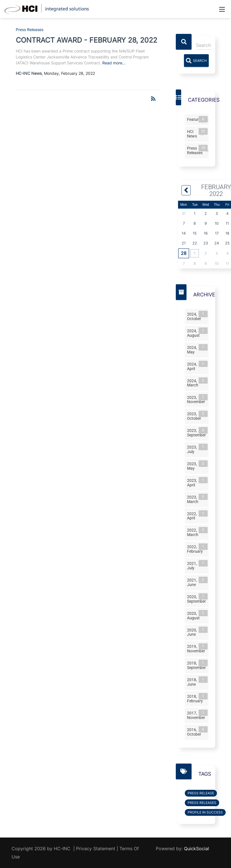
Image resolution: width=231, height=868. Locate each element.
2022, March (194, 532)
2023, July (193, 449)
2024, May (193, 349)
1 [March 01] (195, 253)
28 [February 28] (184, 253)
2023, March (194, 499)
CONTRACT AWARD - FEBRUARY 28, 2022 (86, 40)
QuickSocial (196, 849)
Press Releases (30, 29)
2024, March (194, 383)
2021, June (193, 582)
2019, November (197, 649)
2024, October (195, 316)
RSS (208, 120)
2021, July (193, 565)
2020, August (195, 615)
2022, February (196, 549)
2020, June (193, 632)
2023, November (197, 399)
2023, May (193, 466)
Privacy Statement (96, 849)
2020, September (197, 599)
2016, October (195, 732)
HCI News (193, 133)
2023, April (193, 482)
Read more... (114, 63)
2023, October (195, 416)
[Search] (203, 45)
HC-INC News (29, 73)
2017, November (197, 715)
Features (196, 119)
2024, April (193, 366)
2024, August (195, 333)
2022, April (193, 516)
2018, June (193, 682)
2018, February (196, 698)
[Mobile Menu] (222, 9)
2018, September (197, 665)
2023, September (197, 432)
